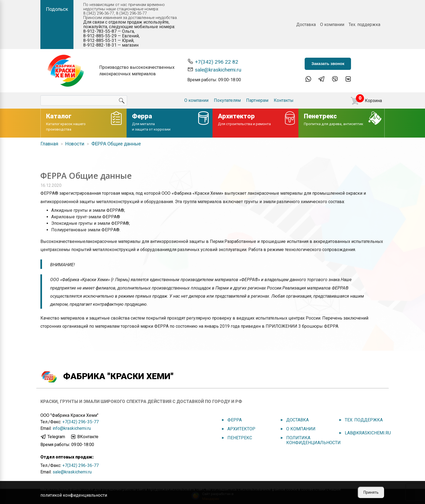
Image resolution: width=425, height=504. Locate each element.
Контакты (284, 100)
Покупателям (227, 100)
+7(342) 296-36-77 (81, 465)
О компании (332, 25)
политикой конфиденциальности (74, 495)
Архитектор (241, 429)
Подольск (57, 9)
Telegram (53, 437)
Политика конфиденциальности (313, 440)
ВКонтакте (84, 437)
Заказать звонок (328, 64)
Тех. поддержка (364, 25)
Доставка (306, 25)
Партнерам (257, 100)
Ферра (235, 420)
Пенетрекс (240, 438)
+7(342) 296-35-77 (81, 422)
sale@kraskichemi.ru (214, 69)
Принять (371, 492)
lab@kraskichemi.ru (368, 433)
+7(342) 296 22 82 (213, 62)
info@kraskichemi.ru (72, 428)
